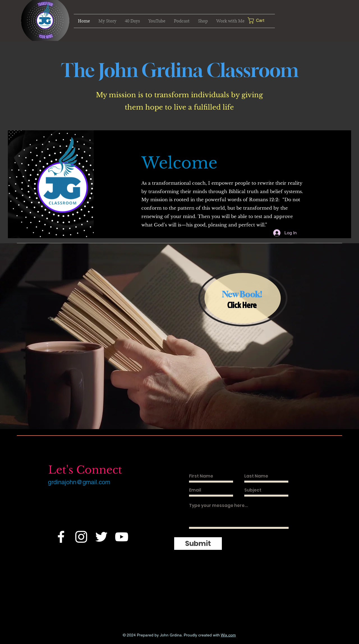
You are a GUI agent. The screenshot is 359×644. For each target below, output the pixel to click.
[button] (260, 20)
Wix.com (228, 635)
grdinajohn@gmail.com (79, 482)
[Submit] (198, 544)
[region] (243, 298)
